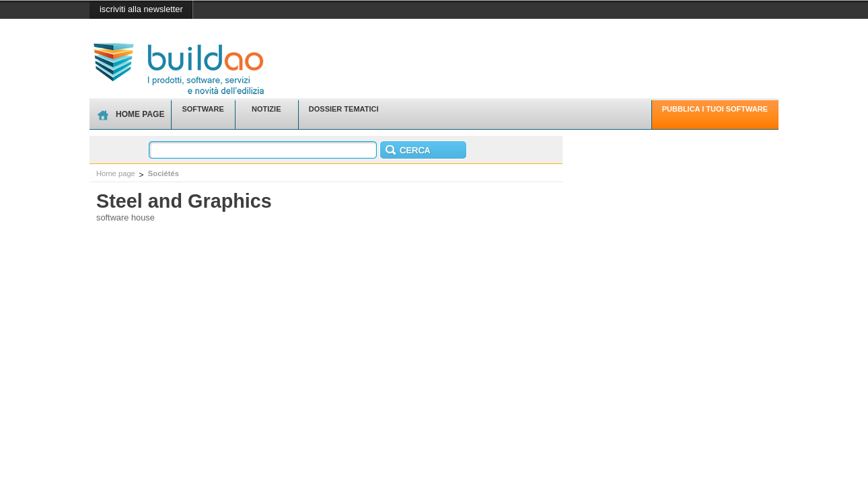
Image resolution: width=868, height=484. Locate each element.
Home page (116, 173)
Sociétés (164, 173)
